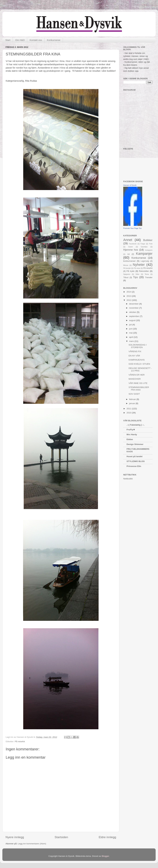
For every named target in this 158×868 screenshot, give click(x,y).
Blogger (105, 856)
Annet (128, 240)
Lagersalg (145, 261)
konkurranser (129, 261)
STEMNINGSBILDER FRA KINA (139, 389)
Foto (151, 244)
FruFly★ (131, 430)
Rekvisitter (144, 271)
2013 (129, 296)
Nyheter (139, 265)
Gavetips (144, 247)
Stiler (138, 274)
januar (132, 403)
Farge (143, 244)
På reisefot (20, 741)
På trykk (130, 271)
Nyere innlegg (15, 837)
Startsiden (61, 837)
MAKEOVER (135, 379)
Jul (128, 254)
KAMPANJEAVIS (137, 360)
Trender (149, 277)
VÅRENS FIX (135, 351)
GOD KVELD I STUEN (139, 364)
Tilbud (126, 277)
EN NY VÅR (134, 356)
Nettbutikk (128, 479)
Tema (147, 274)
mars (132, 341)
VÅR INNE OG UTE (138, 383)
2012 (129, 300)
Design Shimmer (135, 444)
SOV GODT (134, 394)
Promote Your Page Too (132, 228)
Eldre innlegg (107, 837)
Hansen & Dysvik (130, 185)
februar (133, 399)
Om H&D (20, 40)
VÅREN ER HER (137, 375)
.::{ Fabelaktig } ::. (136, 425)
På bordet (127, 268)
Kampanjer (144, 254)
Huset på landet (135, 456)
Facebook (133, 244)
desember (134, 304)
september (134, 316)
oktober (133, 312)
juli (131, 325)
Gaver (131, 247)
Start (8, 40)
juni (131, 329)
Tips (135, 277)
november (134, 308)
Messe (126, 265)
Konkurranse (54, 40)
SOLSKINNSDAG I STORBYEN (138, 346)
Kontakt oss (36, 40)
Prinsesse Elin (134, 466)
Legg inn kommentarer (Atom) (32, 844)
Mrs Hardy (132, 434)
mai (131, 333)
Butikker (148, 240)
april (131, 337)
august (133, 320)
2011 (129, 409)
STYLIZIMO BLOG (136, 461)
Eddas (130, 439)
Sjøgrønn (127, 274)
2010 (129, 413)
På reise (137, 268)
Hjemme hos (131, 250)
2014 (129, 292)
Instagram (149, 250)
